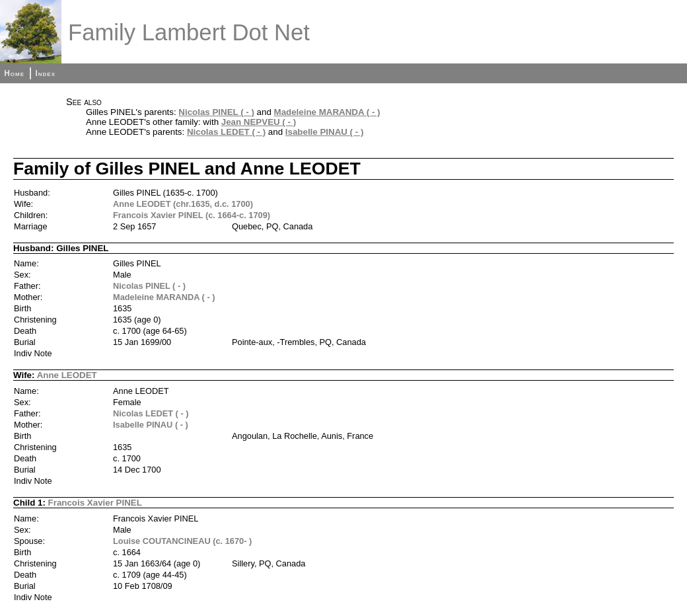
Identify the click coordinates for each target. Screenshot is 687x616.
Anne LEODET (67, 375)
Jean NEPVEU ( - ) (259, 122)
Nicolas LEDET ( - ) (226, 132)
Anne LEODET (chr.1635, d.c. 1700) (183, 204)
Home (14, 73)
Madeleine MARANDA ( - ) (327, 112)
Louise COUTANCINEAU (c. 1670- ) (182, 541)
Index (45, 73)
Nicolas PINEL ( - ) (216, 112)
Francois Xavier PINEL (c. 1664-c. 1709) (192, 215)
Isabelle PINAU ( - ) (325, 132)
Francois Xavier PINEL (95, 503)
